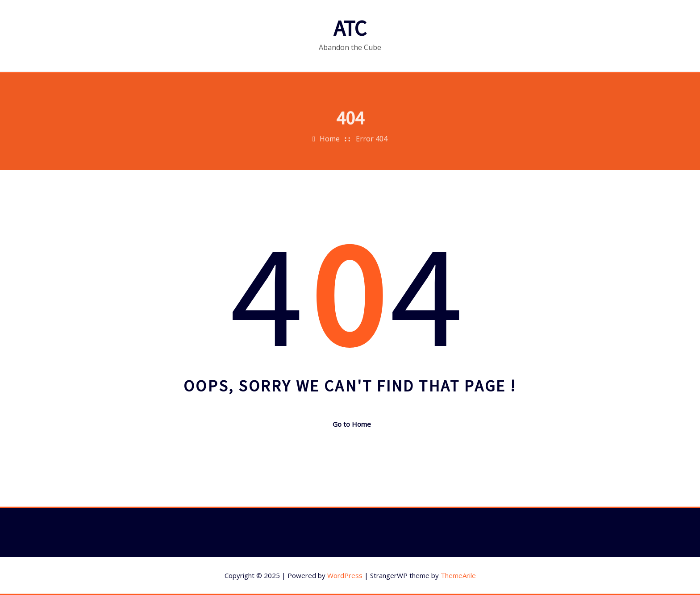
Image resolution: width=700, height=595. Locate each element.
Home (330, 144)
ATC (350, 28)
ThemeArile (458, 575)
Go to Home (350, 424)
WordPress (345, 575)
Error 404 (372, 144)
